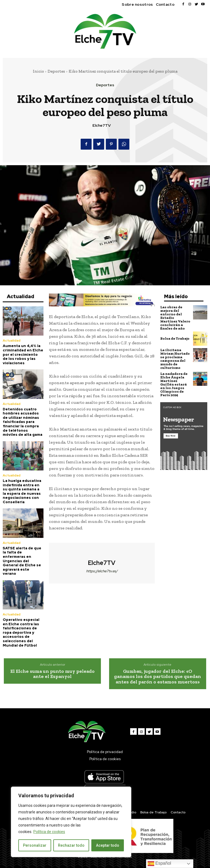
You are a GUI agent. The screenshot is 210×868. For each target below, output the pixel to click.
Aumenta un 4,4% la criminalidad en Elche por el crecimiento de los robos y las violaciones (23, 354)
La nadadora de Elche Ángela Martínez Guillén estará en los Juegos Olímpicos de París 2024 (174, 384)
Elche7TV (102, 125)
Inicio (38, 71)
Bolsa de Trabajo (175, 338)
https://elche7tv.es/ (102, 571)
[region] (71, 822)
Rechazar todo (71, 845)
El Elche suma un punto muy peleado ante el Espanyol (52, 674)
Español (159, 864)
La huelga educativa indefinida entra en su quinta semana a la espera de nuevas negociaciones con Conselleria (22, 491)
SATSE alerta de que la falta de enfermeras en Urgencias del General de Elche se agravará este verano (22, 561)
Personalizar (35, 845)
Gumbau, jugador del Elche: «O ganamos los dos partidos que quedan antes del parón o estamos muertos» (157, 677)
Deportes (56, 71)
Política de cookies (49, 832)
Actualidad (12, 340)
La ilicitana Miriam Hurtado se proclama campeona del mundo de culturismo (175, 359)
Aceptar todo (108, 845)
